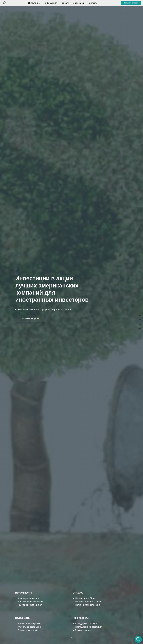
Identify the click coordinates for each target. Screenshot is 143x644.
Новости (64, 3)
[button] (131, 3)
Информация (50, 3)
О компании (78, 3)
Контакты (92, 3)
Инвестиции (34, 3)
